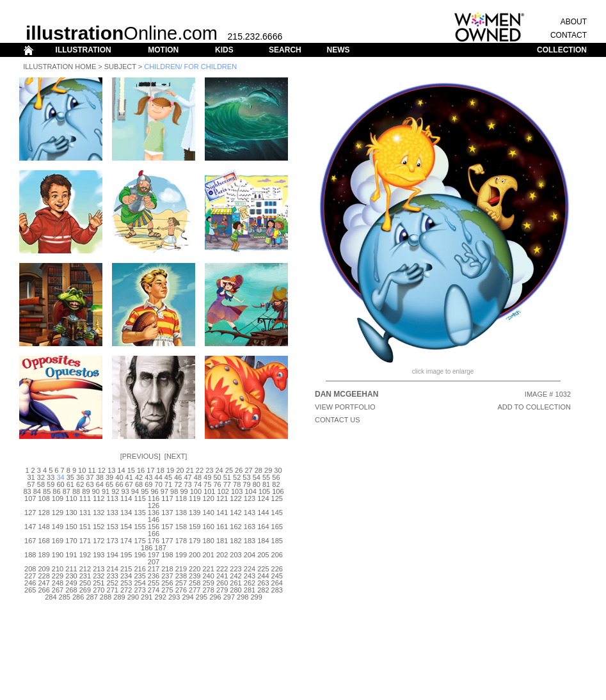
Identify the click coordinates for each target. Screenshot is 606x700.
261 (235, 583)
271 (113, 590)
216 (140, 569)
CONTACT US (338, 420)
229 (58, 576)
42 (139, 477)
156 (154, 527)
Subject (120, 67)
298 (243, 597)
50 (217, 477)
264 (277, 583)
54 (257, 477)
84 (37, 491)
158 (181, 527)
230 (71, 576)
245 (277, 576)
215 (126, 569)
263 (263, 583)
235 (140, 576)
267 (58, 590)
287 (92, 597)
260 (222, 583)
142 (235, 513)
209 (44, 569)
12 (102, 470)
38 (100, 477)
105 (264, 491)
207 (154, 562)
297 (229, 597)
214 (113, 569)
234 (126, 576)
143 (250, 513)
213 (99, 569)
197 (154, 555)
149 (58, 527)
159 (195, 527)
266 (44, 590)
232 (99, 576)
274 (154, 590)
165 (277, 527)
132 (99, 513)
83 (27, 491)
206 (277, 555)
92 (115, 491)
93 (125, 491)
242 (235, 576)
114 (126, 498)
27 (248, 470)
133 (113, 513)
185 (277, 541)
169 (58, 541)
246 (30, 583)
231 (85, 576)
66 (119, 484)
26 (239, 470)
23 (209, 470)
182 (235, 541)
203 (235, 555)
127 (30, 513)
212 (85, 569)
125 (277, 498)
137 (167, 513)
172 (99, 541)
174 (126, 541)
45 (168, 477)
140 (209, 513)
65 (109, 484)
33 (51, 477)
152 (99, 527)
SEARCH (285, 50)
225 (263, 569)
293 (174, 597)
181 (222, 541)
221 (209, 569)
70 (159, 484)
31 (31, 477)
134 (126, 513)
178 (181, 541)
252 (113, 583)
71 (168, 484)
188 (30, 555)
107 (30, 498)
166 (154, 534)
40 (119, 477)
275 (167, 590)
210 (58, 569)
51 (227, 477)
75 (207, 484)
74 (198, 484)
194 (113, 555)
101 (209, 491)
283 (277, 590)
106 (278, 491)
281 (250, 590)
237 (167, 576)
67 (129, 484)
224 (250, 569)
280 (235, 590)
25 (229, 470)
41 (129, 477)
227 (30, 576)
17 (150, 470)
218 (167, 569)
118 (181, 498)
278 (209, 590)
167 (30, 541)
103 (237, 491)
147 (30, 527)
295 (202, 597)
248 (58, 583)
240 (209, 576)
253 (126, 583)
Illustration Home (60, 67)
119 (195, 498)
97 (164, 491)
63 (90, 484)
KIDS (224, 50)
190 (58, 555)
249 (71, 583)
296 (215, 597)
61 (70, 484)
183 (250, 541)
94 (135, 491)
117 (167, 498)
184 (263, 541)
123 (250, 498)
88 (76, 491)
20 (180, 470)
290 (133, 597)
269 (85, 590)
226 (277, 569)
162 (235, 527)
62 (80, 484)
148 (44, 527)
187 (161, 548)
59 (51, 484)
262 (250, 583)
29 (268, 470)
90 (96, 491)
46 (178, 477)
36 (80, 477)
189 (44, 555)
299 (256, 597)
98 (174, 491)
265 (30, 590)
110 (71, 498)
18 (161, 470)
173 (113, 541)
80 (257, 484)
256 (167, 583)
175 (140, 541)
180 (209, 541)
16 (141, 470)
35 (70, 477)
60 (60, 484)
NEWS (338, 50)
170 (71, 541)
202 (222, 555)
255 (154, 583)
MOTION (163, 50)
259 (209, 583)
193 (99, 555)
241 (222, 576)
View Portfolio (345, 407)
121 (222, 498)
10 (82, 470)
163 (250, 527)
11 (92, 470)
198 (167, 555)
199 (181, 555)
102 (223, 491)
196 (140, 555)
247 (44, 583)
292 (161, 597)
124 (263, 498)
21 (190, 470)
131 (85, 513)
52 (237, 477)
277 (195, 590)
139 (195, 513)
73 (187, 484)
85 (47, 491)
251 (99, 583)
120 (209, 498)
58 (41, 484)
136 (154, 513)
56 (276, 477)
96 (154, 491)
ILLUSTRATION (84, 50)
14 (121, 470)
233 (113, 576)
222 (222, 569)
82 (276, 484)
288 (106, 597)
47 (187, 477)
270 (99, 590)
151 (85, 527)
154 (126, 527)
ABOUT (574, 22)
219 (181, 569)
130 (71, 513)
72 (178, 484)
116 (154, 498)
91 (106, 491)
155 (140, 527)
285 (65, 597)
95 (145, 491)
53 (246, 477)
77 (227, 484)
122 (235, 498)
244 (263, 576)
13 (111, 470)
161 (222, 527)
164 (263, 527)
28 (259, 470)
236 (154, 576)
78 (237, 484)
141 (222, 513)
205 (263, 555)
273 (140, 590)
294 (187, 597)
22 (200, 470)
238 (181, 576)
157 (167, 527)
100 (196, 491)
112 (99, 498)
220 (195, 569)
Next (176, 456)
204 (250, 555)
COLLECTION (562, 50)
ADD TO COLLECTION (534, 407)
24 (219, 470)
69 (148, 484)
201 (209, 555)
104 (250, 491)
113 (113, 498)
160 (209, 527)
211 (71, 569)
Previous (140, 456)
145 (277, 513)
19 (170, 470)
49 (207, 477)
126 (154, 505)
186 (147, 548)
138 (181, 513)
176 (154, 541)
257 (181, 583)
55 (266, 477)
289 (119, 597)
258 (195, 583)
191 (71, 555)
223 (235, 569)
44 (159, 477)
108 (44, 498)
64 (100, 484)
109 (58, 498)
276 (181, 590)
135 (140, 513)
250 (85, 583)
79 (246, 484)
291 (147, 597)
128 (44, 513)
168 (44, 541)
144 (263, 513)
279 (222, 590)
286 (78, 597)
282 (263, 590)
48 (198, 477)
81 (266, 484)
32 (41, 477)
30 (278, 470)
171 (85, 541)
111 (85, 498)
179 (195, 541)
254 (140, 583)
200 (195, 555)
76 (217, 484)
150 (71, 527)
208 (30, 569)
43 (148, 477)
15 (131, 470)
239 (195, 576)
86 (56, 491)
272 (126, 590)
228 (44, 576)
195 (126, 555)
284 (51, 597)
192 (85, 555)
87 (67, 491)
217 (154, 569)
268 (71, 590)
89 (86, 491)
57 (31, 484)
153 (113, 527)
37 (90, 477)
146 (154, 520)
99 (184, 491)
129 (58, 513)
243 (250, 576)
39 (109, 477)
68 (139, 484)
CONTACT (569, 35)
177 (167, 541)
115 (140, 498)
